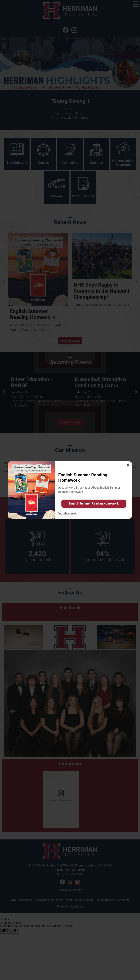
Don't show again (67, 513)
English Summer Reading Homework (94, 504)
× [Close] (128, 465)
